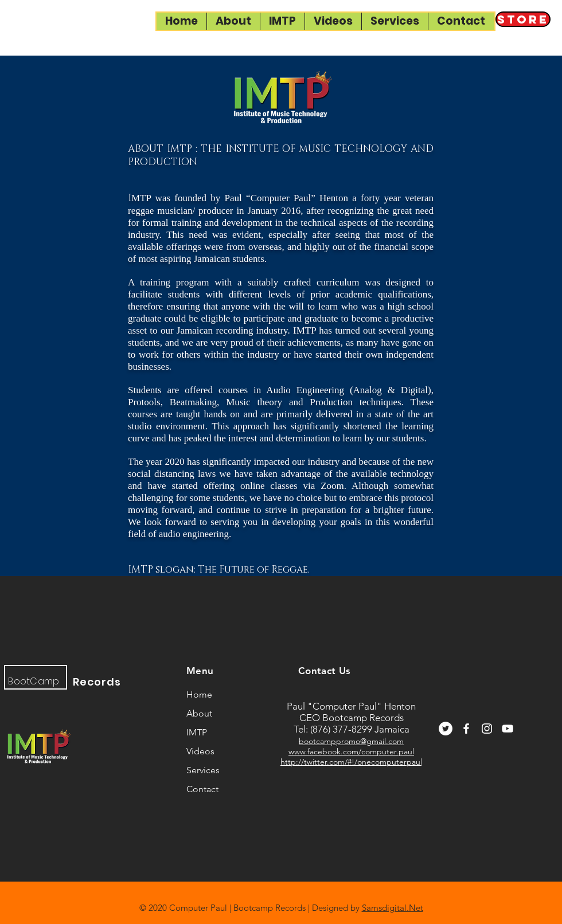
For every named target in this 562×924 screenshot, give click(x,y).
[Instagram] (487, 729)
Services (203, 770)
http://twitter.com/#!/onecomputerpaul (351, 762)
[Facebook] (466, 729)
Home (199, 694)
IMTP (197, 732)
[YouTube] (508, 729)
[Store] (523, 19)
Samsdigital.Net (393, 908)
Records (97, 682)
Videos (200, 751)
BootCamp (34, 681)
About (199, 713)
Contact (202, 789)
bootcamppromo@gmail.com (351, 741)
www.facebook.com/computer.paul (351, 751)
